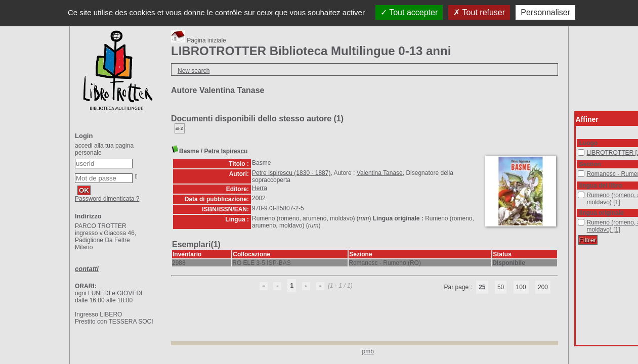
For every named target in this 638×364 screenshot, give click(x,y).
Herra (260, 188)
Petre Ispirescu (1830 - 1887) (291, 173)
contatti (87, 269)
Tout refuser (479, 12)
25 (482, 287)
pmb (368, 351)
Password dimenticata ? (107, 199)
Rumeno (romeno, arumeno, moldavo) (578, 192)
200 (543, 287)
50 (501, 287)
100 (521, 287)
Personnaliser (545, 12)
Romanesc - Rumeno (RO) (578, 171)
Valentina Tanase (380, 173)
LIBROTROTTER (578, 149)
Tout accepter (409, 12)
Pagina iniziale (199, 40)
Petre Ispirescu (226, 151)
